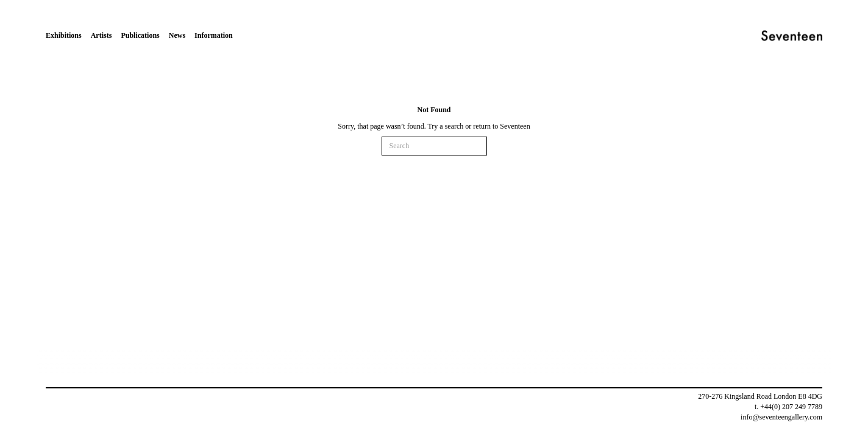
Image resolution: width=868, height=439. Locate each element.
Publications (140, 35)
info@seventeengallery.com (781, 417)
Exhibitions (64, 35)
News (177, 35)
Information (214, 35)
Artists (101, 35)
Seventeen (515, 126)
